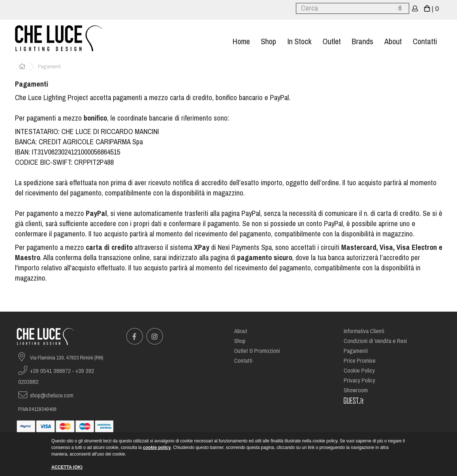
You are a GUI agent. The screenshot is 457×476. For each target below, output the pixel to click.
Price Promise (360, 361)
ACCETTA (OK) (67, 467)
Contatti (425, 41)
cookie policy (157, 448)
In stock (299, 41)
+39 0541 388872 (50, 371)
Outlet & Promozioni (257, 351)
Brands (363, 41)
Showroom (356, 390)
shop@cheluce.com (52, 395)
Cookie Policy (359, 371)
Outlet (332, 41)
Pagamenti (356, 351)
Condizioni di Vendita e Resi (375, 341)
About (393, 41)
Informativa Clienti (364, 331)
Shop (269, 41)
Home (241, 41)
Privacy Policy (359, 380)
